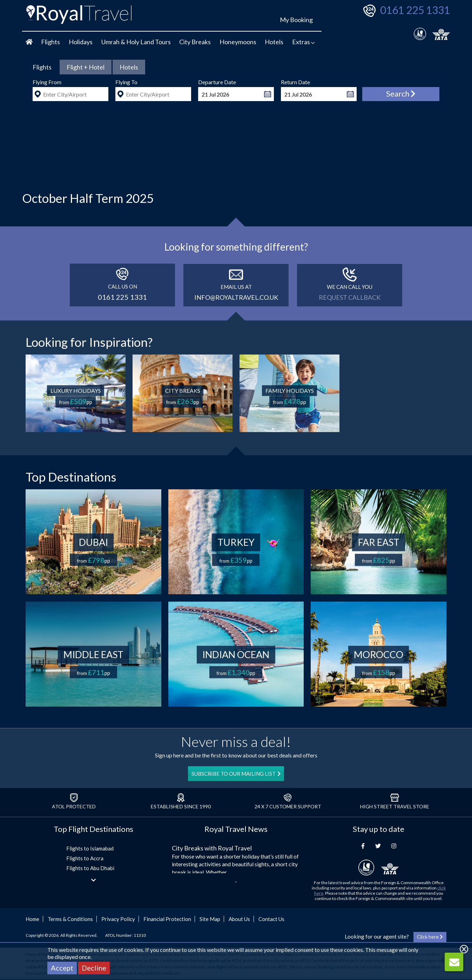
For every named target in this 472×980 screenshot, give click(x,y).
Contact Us (271, 919)
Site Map (210, 919)
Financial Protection (167, 919)
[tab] (42, 67)
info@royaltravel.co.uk (236, 297)
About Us (239, 919)
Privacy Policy (118, 919)
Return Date (295, 82)
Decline (94, 968)
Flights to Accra (85, 858)
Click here (430, 937)
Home (32, 919)
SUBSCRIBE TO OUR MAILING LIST (236, 774)
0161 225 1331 (415, 10)
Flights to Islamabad (90, 848)
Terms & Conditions (70, 919)
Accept (62, 968)
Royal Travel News (236, 829)
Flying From (47, 82)
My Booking (296, 20)
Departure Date (217, 82)
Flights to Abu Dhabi (90, 868)
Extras (304, 42)
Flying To (126, 82)
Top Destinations (71, 477)
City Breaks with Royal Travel (212, 848)
